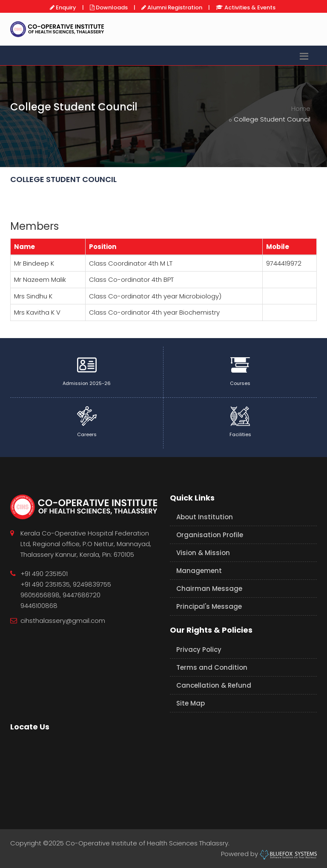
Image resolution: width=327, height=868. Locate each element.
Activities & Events (249, 7)
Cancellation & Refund (214, 685)
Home (301, 108)
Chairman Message (209, 589)
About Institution (205, 517)
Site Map (191, 703)
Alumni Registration (174, 7)
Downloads (111, 7)
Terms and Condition (212, 667)
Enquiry (65, 7)
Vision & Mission (203, 553)
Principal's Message (209, 606)
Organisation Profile (210, 535)
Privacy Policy (199, 650)
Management (199, 571)
